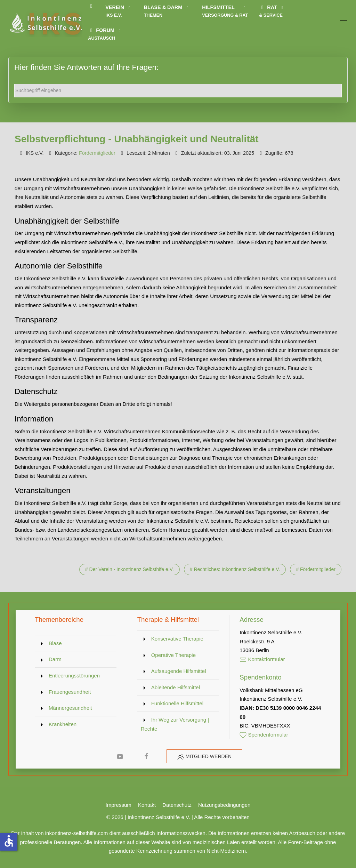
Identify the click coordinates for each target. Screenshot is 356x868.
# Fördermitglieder (316, 569)
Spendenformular (264, 735)
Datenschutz (177, 805)
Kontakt (147, 805)
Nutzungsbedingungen (224, 805)
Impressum (119, 805)
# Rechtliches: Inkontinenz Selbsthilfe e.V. (235, 569)
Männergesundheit (70, 708)
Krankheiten (63, 724)
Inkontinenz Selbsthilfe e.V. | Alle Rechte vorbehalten (189, 817)
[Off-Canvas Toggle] (342, 23)
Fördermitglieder (97, 153)
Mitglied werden (209, 756)
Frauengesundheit (70, 692)
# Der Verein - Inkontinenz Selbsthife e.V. (130, 569)
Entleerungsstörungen (74, 676)
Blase (55, 643)
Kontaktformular (262, 659)
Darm (55, 659)
